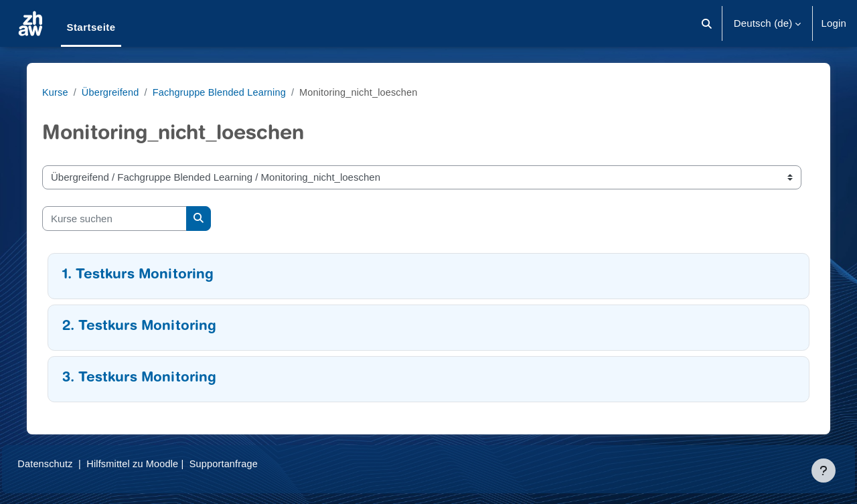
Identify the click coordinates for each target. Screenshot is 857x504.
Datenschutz (76, 464)
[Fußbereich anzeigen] (824, 471)
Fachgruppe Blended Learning (230, 92)
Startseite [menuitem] (91, 27)
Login (834, 23)
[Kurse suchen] (120, 219)
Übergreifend (118, 92)
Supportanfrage (260, 464)
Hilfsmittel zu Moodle (167, 464)
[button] (707, 23)
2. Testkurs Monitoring (145, 327)
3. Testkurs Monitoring (145, 379)
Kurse (61, 92)
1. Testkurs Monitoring (144, 275)
